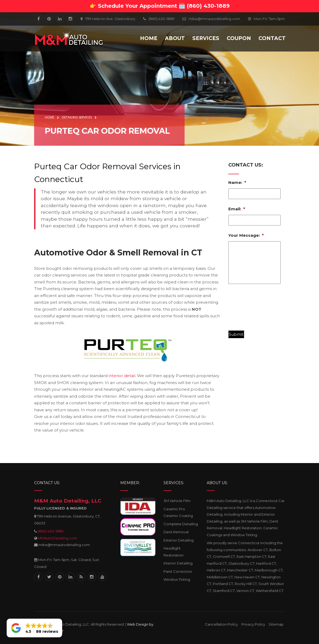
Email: (237, 209)
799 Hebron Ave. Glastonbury (110, 19)
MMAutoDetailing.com (57, 538)
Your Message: (246, 235)
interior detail (122, 376)
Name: (237, 182)
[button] (34, 628)
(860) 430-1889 (51, 531)
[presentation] (269, 309)
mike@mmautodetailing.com (214, 19)
